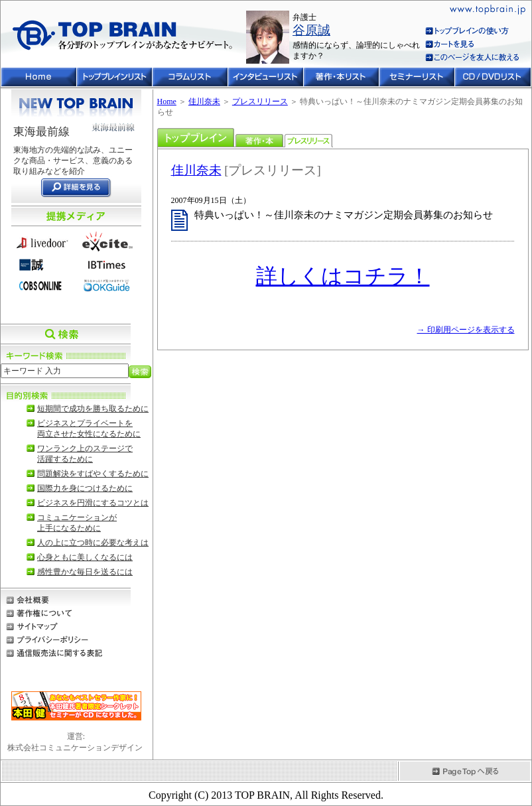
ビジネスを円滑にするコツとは (93, 503)
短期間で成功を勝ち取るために (93, 409)
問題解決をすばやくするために (93, 474)
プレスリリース (260, 101)
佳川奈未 (204, 101)
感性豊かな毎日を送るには (85, 572)
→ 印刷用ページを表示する (466, 330)
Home (167, 101)
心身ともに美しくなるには (85, 557)
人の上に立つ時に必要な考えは (93, 543)
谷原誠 (311, 30)
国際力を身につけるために (85, 488)
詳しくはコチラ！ (343, 276)
